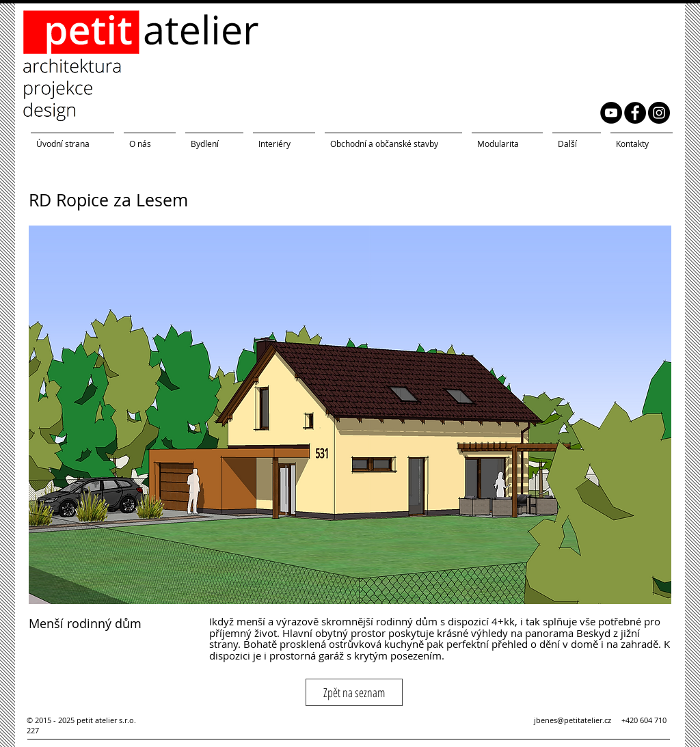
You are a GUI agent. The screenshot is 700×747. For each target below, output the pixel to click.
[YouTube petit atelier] (611, 113)
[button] (350, 415)
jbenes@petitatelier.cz (578, 720)
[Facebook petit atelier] (635, 113)
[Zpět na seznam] (354, 692)
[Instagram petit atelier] (659, 113)
